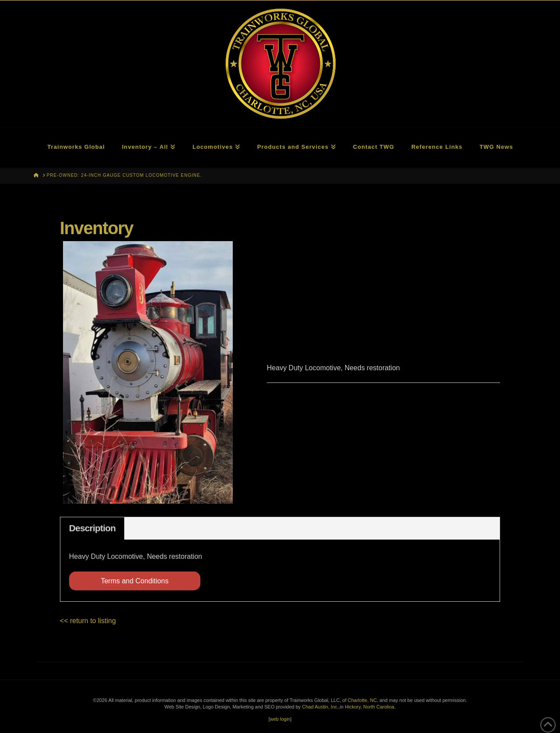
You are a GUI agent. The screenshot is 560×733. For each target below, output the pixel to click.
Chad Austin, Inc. (320, 707)
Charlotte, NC (362, 700)
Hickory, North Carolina (369, 707)
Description (92, 528)
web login (280, 719)
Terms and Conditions (135, 581)
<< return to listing (88, 621)
